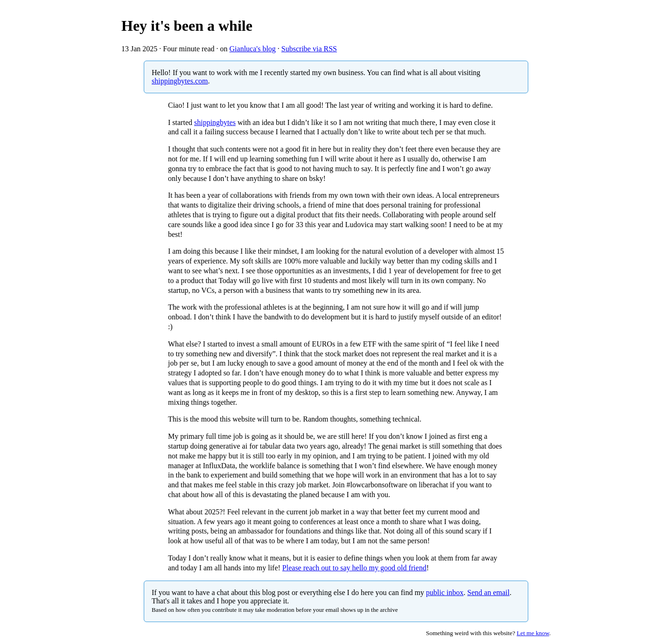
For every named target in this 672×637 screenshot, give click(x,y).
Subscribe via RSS (309, 49)
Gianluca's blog (253, 49)
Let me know (533, 633)
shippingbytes (215, 122)
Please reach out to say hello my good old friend (354, 568)
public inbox (445, 592)
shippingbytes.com (180, 81)
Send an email (488, 592)
